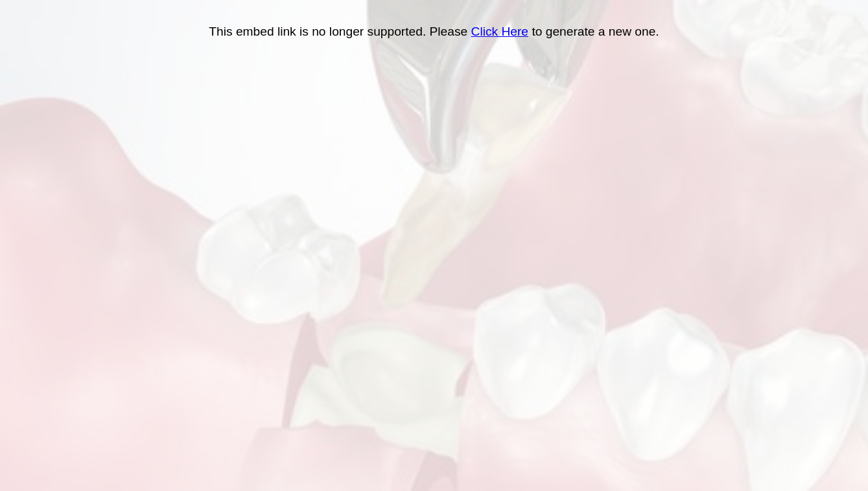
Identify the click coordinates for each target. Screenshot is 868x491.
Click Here (500, 31)
